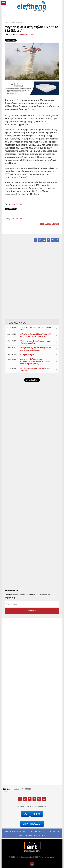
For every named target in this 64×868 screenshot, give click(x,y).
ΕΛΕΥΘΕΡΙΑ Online (27, 35)
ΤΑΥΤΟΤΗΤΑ (54, 831)
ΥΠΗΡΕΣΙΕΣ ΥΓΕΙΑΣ (25, 831)
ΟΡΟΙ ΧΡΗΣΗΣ (41, 831)
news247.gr (17, 204)
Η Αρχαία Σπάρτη (27, 355)
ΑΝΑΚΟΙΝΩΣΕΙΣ (25, 836)
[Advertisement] (32, 444)
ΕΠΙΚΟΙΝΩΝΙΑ (39, 836)
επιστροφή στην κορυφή (50, 224)
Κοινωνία (18, 219)
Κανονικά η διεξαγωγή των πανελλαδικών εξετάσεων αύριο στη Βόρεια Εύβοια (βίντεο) (35, 361)
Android (37, 814)
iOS (25, 814)
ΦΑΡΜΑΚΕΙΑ (10, 831)
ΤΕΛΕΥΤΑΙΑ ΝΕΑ (17, 323)
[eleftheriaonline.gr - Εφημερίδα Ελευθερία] (32, 6)
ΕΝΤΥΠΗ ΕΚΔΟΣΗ (32, 824)
